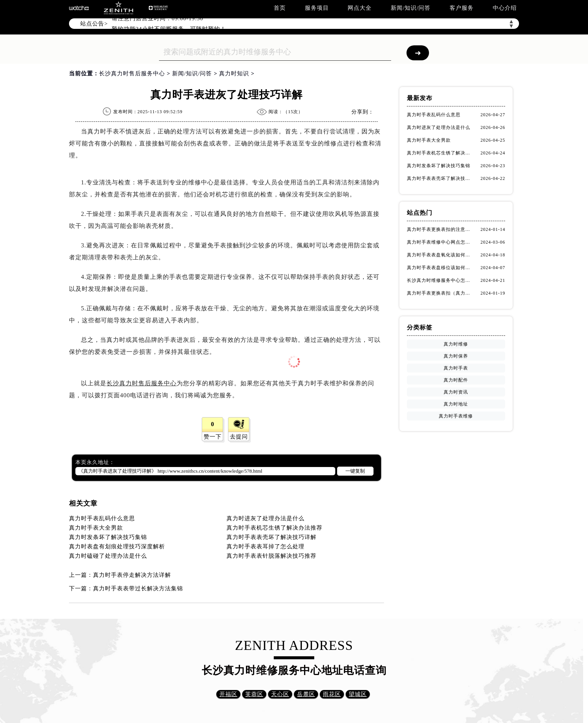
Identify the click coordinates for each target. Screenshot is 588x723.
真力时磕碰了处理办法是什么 (108, 556)
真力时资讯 (456, 392)
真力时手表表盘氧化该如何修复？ (440, 255)
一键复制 (355, 471)
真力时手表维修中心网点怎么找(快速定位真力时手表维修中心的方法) (440, 242)
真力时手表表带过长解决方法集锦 (138, 588)
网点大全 (360, 8)
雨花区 (332, 694)
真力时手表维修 (456, 416)
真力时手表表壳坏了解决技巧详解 (271, 537)
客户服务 (462, 8)
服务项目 (317, 8)
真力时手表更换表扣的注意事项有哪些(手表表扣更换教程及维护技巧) (440, 229)
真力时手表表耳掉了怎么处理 (265, 546)
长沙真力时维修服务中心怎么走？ (440, 280)
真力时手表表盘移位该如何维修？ (440, 268)
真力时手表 (456, 368)
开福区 (228, 694)
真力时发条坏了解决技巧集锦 (108, 537)
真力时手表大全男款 (96, 528)
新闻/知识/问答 (411, 8)
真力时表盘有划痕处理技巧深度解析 (117, 546)
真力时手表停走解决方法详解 (132, 575)
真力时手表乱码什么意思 (102, 518)
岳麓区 (306, 694)
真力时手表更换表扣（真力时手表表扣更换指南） (440, 293)
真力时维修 (456, 344)
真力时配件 (456, 380)
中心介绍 (505, 8)
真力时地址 (456, 404)
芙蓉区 (254, 694)
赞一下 (213, 437)
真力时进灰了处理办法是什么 (265, 518)
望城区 (358, 694)
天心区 (280, 694)
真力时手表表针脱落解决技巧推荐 (271, 556)
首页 (280, 8)
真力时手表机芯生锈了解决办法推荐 (274, 528)
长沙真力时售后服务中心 (132, 73)
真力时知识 (234, 73)
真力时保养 (456, 356)
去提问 (239, 437)
